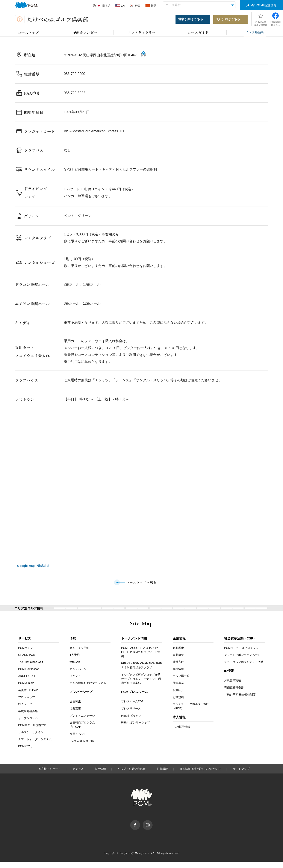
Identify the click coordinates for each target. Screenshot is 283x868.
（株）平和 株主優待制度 (240, 701)
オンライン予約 (79, 654)
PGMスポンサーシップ (136, 729)
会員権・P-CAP (28, 696)
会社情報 (178, 675)
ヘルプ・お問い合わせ (132, 775)
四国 (232, 611)
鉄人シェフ (25, 710)
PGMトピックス (131, 722)
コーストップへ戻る (141, 583)
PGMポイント (27, 654)
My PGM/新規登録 (263, 5)
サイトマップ (241, 775)
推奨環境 (162, 775)
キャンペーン (78, 675)
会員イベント (78, 740)
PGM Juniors (26, 689)
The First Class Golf (31, 668)
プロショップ (27, 703)
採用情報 (100, 775)
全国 (65, 611)
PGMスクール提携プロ (33, 731)
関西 (185, 611)
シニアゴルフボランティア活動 (244, 668)
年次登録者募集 (28, 717)
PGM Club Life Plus (82, 747)
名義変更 (75, 715)
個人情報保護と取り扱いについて (201, 775)
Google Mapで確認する (33, 566)
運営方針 (178, 668)
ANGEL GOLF (27, 682)
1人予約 (75, 661)
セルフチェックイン (31, 738)
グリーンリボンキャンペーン (242, 661)
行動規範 (178, 703)
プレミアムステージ (82, 722)
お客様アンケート (50, 775)
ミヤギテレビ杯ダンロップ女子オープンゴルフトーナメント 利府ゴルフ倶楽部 (141, 685)
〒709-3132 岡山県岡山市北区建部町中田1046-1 (101, 57)
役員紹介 (178, 696)
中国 (208, 611)
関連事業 (178, 689)
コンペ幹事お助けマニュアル (88, 689)
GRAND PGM (27, 661)
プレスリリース (131, 715)
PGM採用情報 (182, 733)
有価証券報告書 (234, 694)
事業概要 (178, 661)
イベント (75, 682)
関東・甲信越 (137, 611)
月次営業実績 (233, 687)
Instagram (152, 828)
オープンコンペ (28, 724)
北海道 (89, 611)
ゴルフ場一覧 (181, 682)
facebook (140, 828)
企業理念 (178, 654)
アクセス (78, 775)
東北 (113, 611)
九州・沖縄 (256, 611)
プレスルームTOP (132, 708)
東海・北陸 (161, 611)
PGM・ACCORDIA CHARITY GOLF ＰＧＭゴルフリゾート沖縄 (141, 658)
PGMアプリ (26, 753)
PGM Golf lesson (29, 675)
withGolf (75, 668)
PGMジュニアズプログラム (241, 654)
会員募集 (75, 708)
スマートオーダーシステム (35, 745)
